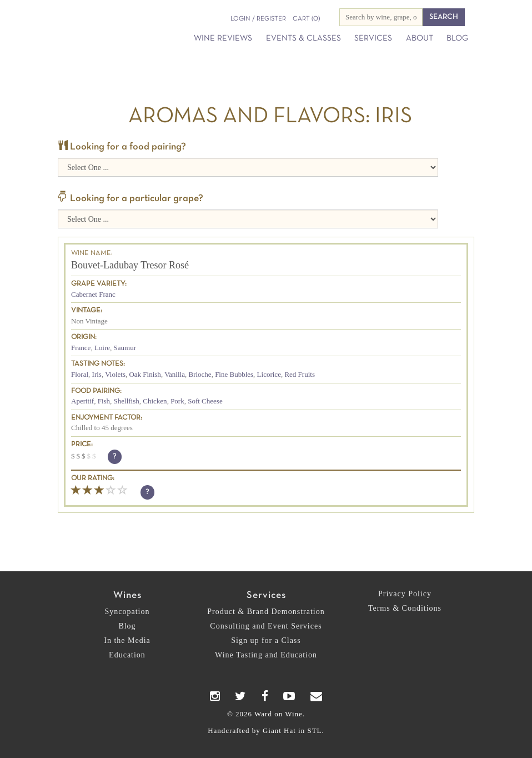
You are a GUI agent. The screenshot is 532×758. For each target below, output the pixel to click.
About (420, 38)
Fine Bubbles (234, 374)
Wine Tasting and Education (266, 655)
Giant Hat (279, 730)
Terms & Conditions (405, 608)
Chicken (155, 401)
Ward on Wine (80, 15)
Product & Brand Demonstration (266, 612)
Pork (177, 401)
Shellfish (127, 401)
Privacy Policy (405, 594)
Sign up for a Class (266, 640)
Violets (115, 374)
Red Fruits (300, 374)
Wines (127, 595)
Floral (80, 374)
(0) (306, 19)
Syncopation (127, 612)
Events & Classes (303, 38)
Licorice (269, 374)
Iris (97, 374)
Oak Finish (145, 374)
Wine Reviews (223, 38)
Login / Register (258, 19)
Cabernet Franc (93, 294)
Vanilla (175, 374)
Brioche (200, 374)
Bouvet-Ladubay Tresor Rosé (130, 265)
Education (127, 655)
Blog (457, 38)
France (81, 348)
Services (373, 38)
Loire (102, 348)
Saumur (125, 348)
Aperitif (82, 401)
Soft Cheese (205, 401)
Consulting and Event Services (266, 626)
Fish (104, 401)
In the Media (127, 640)
